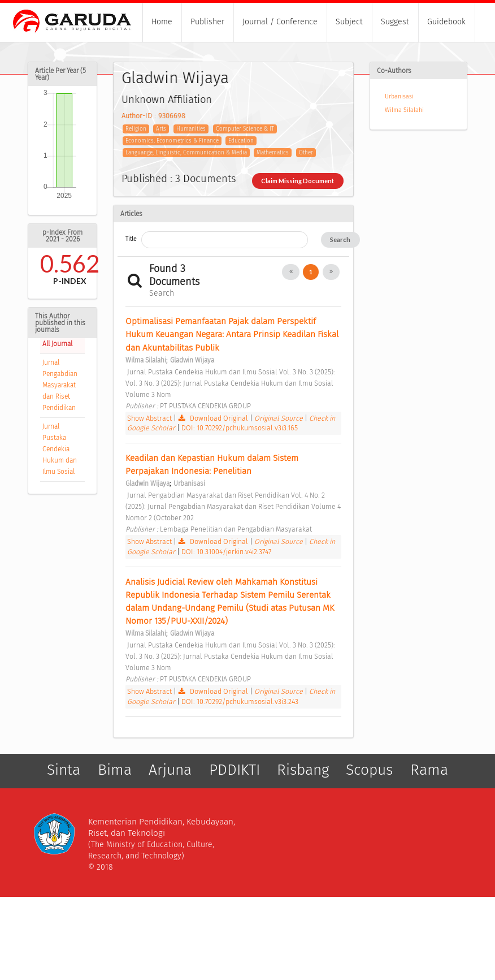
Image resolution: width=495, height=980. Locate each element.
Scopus (369, 770)
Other (306, 153)
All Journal (57, 344)
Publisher (207, 22)
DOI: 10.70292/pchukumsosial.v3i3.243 (240, 701)
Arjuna (170, 770)
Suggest (395, 22)
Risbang (303, 770)
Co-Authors (394, 71)
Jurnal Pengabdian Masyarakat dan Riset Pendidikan (60, 385)
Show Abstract (149, 418)
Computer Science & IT (245, 129)
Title (131, 239)
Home (162, 22)
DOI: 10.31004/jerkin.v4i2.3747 (226, 552)
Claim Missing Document (298, 181)
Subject (349, 22)
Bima (115, 770)
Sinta (64, 770)
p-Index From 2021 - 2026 (62, 236)
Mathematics (273, 153)
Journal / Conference (280, 22)
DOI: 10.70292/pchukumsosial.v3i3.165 (240, 428)
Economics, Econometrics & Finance (172, 141)
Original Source (279, 418)
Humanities (191, 129)
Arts (161, 129)
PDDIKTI (235, 770)
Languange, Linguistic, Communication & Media (186, 153)
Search (340, 239)
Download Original (214, 418)
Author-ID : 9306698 (153, 116)
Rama (429, 770)
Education (241, 141)
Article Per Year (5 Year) (60, 74)
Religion (136, 129)
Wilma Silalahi (404, 110)
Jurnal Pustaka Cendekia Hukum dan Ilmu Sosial (60, 449)
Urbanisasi (399, 96)
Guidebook (446, 22)
